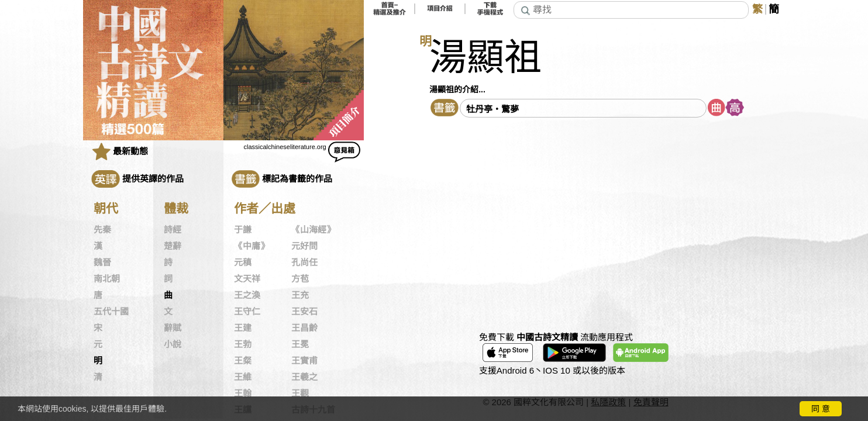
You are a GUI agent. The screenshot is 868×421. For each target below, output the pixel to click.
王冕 (300, 344)
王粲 (243, 361)
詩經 (173, 230)
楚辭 (173, 246)
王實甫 (304, 361)
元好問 (304, 246)
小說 (173, 344)
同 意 (821, 409)
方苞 (300, 279)
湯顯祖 (485, 58)
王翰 (243, 394)
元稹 (243, 263)
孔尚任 (304, 263)
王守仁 (247, 312)
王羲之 (304, 377)
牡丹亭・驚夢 (492, 109)
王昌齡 (304, 328)
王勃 (243, 344)
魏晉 (102, 263)
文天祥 (247, 279)
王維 (243, 377)
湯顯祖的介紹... (457, 89)
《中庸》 (252, 246)
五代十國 (111, 312)
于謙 (243, 230)
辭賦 (173, 328)
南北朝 (107, 279)
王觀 (300, 394)
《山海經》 (313, 230)
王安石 (304, 312)
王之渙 (247, 295)
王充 (300, 295)
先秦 (102, 230)
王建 (243, 328)
